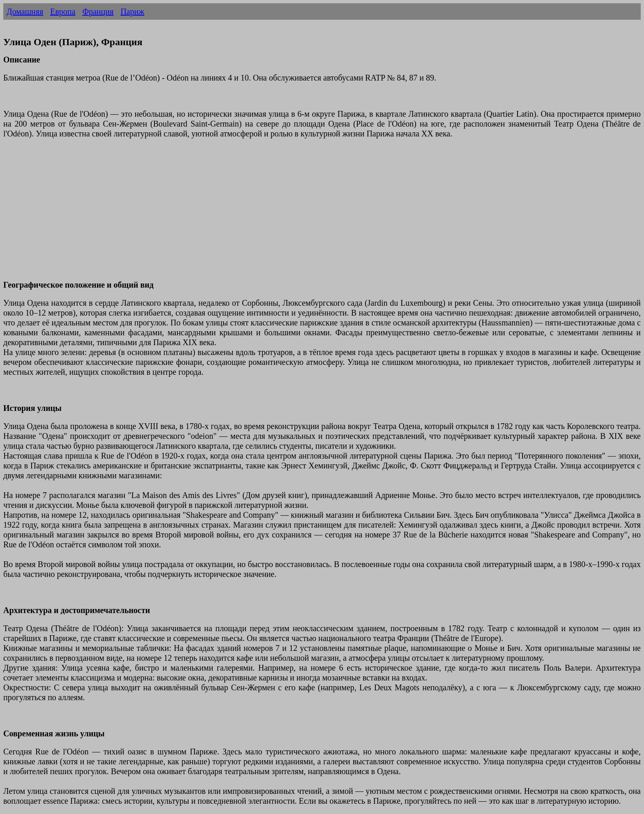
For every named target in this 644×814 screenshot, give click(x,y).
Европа (63, 12)
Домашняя (25, 12)
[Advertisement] (250, 214)
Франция (98, 12)
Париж (132, 12)
